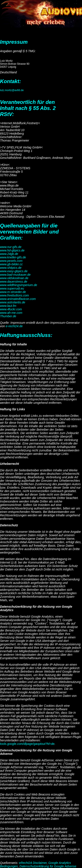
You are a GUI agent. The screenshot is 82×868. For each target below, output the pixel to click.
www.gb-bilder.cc (11, 264)
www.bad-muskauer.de (15, 275)
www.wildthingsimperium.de (19, 285)
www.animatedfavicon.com (18, 299)
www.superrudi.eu (12, 288)
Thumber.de (8, 316)
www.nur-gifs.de (11, 247)
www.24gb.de (9, 254)
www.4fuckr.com (11, 309)
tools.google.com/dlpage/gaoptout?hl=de (27, 744)
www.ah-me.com (11, 313)
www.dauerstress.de (14, 282)
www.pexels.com (11, 261)
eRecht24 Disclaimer (33, 863)
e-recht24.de (14, 326)
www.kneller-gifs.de (13, 257)
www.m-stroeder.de (13, 292)
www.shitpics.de (11, 268)
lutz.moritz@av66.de (12, 90)
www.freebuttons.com (14, 295)
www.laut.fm (8, 306)
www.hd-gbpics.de (12, 250)
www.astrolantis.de (13, 302)
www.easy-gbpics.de (14, 271)
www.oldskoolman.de (14, 278)
